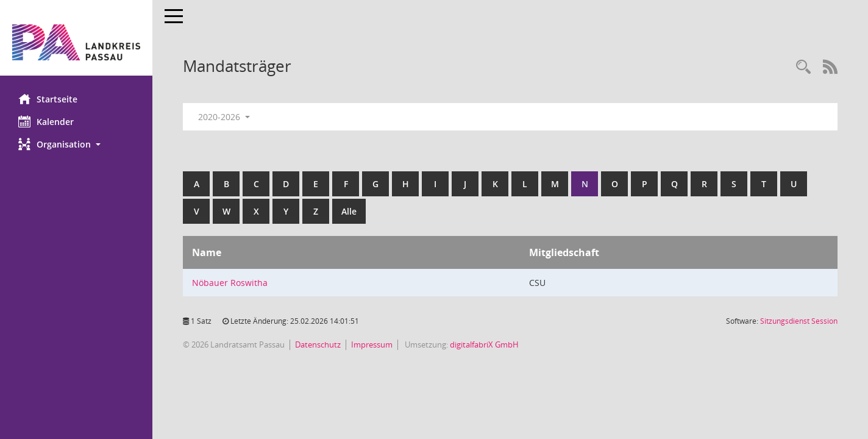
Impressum (372, 344)
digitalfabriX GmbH (484, 344)
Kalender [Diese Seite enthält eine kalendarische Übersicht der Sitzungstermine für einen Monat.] (46, 121)
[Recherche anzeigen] (803, 67)
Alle (349, 211)
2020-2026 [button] (224, 117)
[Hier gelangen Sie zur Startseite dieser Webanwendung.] (76, 42)
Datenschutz (318, 344)
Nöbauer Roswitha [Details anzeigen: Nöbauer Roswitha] (230, 283)
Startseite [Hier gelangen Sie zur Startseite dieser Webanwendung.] (48, 99)
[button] (76, 144)
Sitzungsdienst (799, 321)
